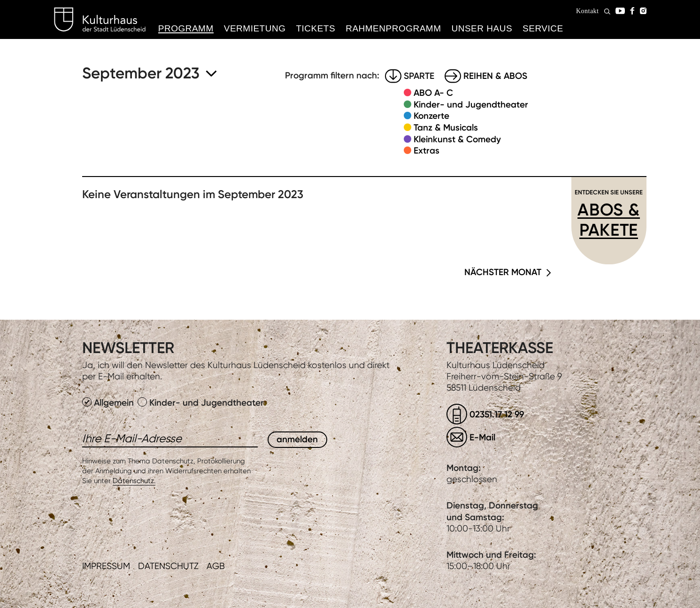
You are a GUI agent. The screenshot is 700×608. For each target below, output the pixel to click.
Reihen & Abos (495, 76)
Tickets (315, 28)
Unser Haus (482, 28)
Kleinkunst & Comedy (457, 139)
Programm (186, 28)
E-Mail (482, 437)
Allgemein (109, 403)
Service (543, 28)
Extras (427, 150)
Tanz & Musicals (446, 127)
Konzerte (431, 116)
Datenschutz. (134, 481)
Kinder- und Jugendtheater (471, 104)
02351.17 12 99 (497, 414)
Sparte (419, 76)
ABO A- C (433, 93)
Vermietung (255, 28)
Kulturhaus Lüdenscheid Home (100, 20)
